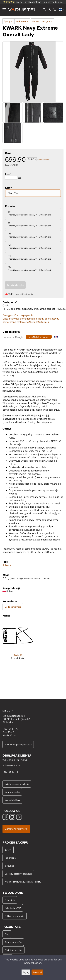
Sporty (8, 21)
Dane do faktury (12, 800)
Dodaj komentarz (13, 607)
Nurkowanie (22, 21)
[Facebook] (5, 817)
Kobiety (7, 565)
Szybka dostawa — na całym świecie (43, 2)
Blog (7, 934)
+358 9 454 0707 (17, 760)
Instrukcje (9, 866)
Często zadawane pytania (17, 784)
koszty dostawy (44, 160)
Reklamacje (10, 858)
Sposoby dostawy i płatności (18, 874)
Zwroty (8, 850)
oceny (13, 2)
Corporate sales (12, 792)
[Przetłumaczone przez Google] (13, 337)
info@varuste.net (12, 765)
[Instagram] (12, 817)
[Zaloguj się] (49, 10)
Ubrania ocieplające (42, 21)
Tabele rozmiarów (13, 942)
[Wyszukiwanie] (44, 10)
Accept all (37, 972)
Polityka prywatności (15, 916)
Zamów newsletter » (16, 829)
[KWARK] (18, 643)
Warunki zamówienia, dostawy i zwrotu (23, 882)
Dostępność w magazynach (18, 315)
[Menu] (4, 10)
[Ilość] (11, 178)
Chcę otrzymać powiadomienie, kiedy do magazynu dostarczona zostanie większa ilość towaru (31, 320)
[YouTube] (19, 817)
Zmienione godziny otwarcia (18, 744)
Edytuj (26, 972)
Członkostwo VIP (13, 908)
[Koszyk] (55, 10)
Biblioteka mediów (13, 950)
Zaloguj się (10, 900)
